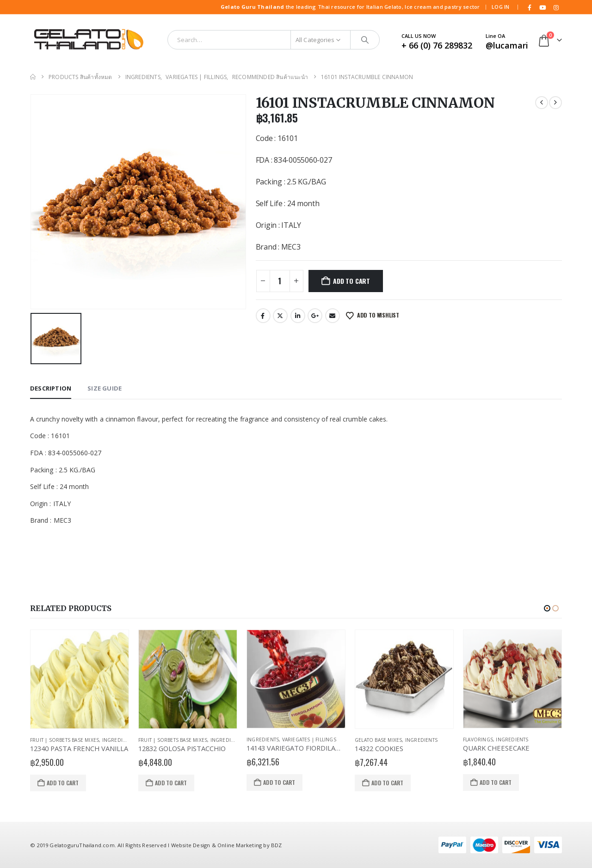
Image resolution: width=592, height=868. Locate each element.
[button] (547, 608)
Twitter (280, 316)
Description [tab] (51, 388)
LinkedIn (298, 316)
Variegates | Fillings (309, 740)
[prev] (542, 103)
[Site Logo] (88, 40)
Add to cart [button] (63, 783)
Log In (501, 7)
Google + (315, 316)
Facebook (263, 316)
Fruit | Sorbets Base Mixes (65, 740)
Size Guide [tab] (105, 388)
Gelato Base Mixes (378, 740)
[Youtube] (543, 7)
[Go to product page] (80, 679)
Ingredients (118, 740)
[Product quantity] (280, 281)
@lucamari (507, 45)
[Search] (365, 40)
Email (333, 316)
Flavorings (478, 740)
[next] (555, 103)
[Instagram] (556, 7)
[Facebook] (530, 7)
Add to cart (351, 281)
